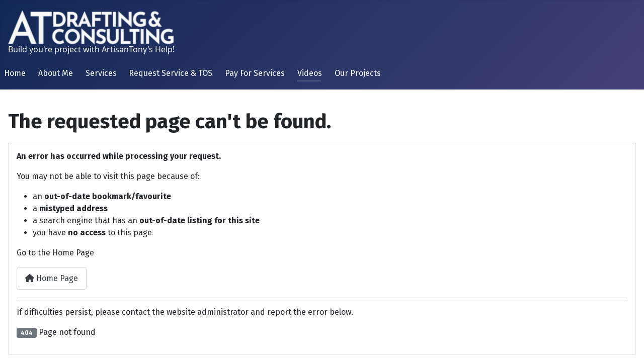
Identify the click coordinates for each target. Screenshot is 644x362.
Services (101, 73)
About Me (56, 73)
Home (15, 73)
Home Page (52, 278)
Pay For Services (255, 73)
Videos (310, 73)
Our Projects (358, 73)
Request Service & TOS (171, 73)
